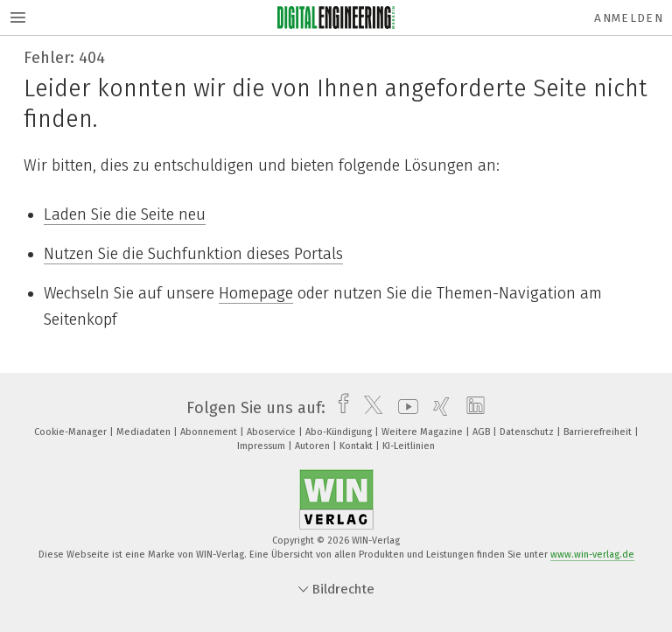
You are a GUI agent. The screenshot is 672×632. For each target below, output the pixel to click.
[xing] (437, 408)
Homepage (256, 293)
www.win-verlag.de (592, 555)
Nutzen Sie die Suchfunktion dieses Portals (193, 254)
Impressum (262, 446)
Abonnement (210, 432)
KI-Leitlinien (409, 446)
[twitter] (369, 408)
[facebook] (339, 408)
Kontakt (357, 446)
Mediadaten (145, 432)
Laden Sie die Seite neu (125, 214)
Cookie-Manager (72, 432)
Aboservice (273, 432)
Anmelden (629, 18)
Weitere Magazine (423, 432)
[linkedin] (471, 408)
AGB (483, 432)
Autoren (314, 446)
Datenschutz (528, 432)
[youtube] (404, 408)
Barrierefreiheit (599, 432)
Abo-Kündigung (340, 432)
